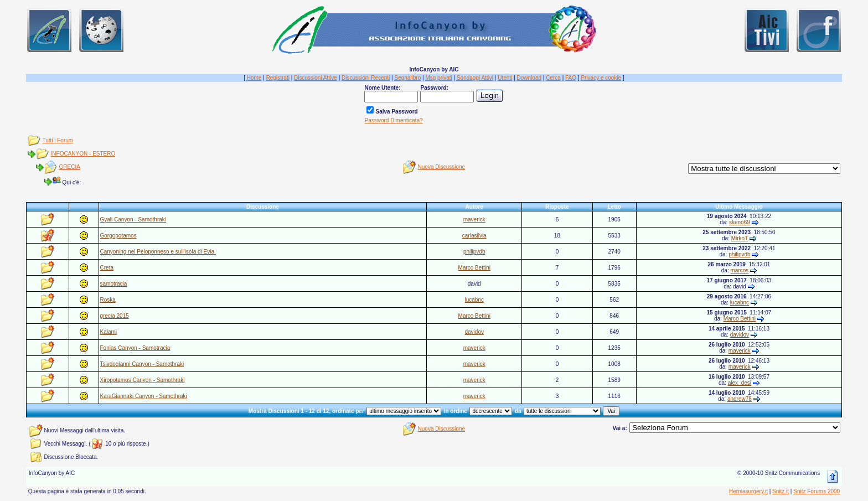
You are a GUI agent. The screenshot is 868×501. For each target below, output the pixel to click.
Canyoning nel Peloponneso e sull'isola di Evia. (158, 252)
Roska (108, 300)
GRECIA (70, 167)
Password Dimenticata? (393, 120)
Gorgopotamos (118, 236)
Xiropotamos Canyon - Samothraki (143, 380)
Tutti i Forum (58, 140)
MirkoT (740, 238)
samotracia (114, 284)
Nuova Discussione (442, 167)
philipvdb (474, 252)
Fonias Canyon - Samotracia (135, 348)
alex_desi (740, 383)
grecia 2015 (115, 316)
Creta (107, 268)
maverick (474, 219)
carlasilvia (474, 236)
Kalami (109, 332)
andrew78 (740, 399)
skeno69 (740, 222)
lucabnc (474, 300)
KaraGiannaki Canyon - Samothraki (144, 396)
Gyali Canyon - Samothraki (133, 219)
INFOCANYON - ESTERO (83, 154)
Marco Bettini (474, 268)
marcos (739, 270)
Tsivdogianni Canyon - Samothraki (142, 364)
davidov (474, 332)
